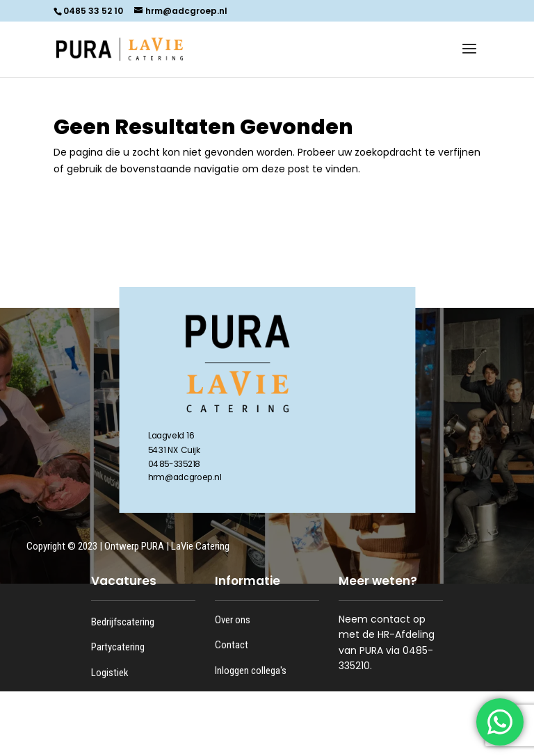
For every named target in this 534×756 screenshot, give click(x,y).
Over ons (233, 620)
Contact (232, 645)
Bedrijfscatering (123, 622)
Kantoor (107, 723)
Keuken (106, 698)
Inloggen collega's (251, 671)
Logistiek (110, 673)
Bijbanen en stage (127, 748)
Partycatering (118, 647)
